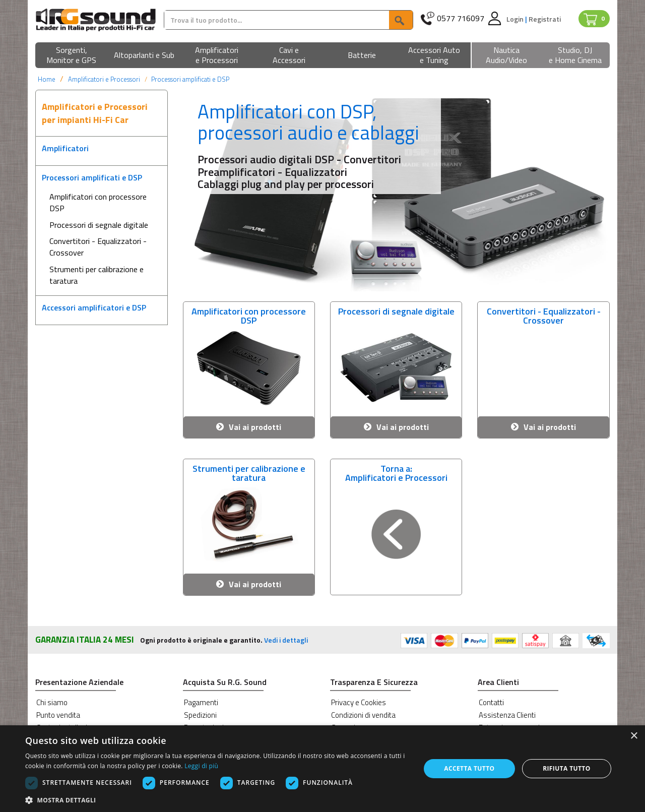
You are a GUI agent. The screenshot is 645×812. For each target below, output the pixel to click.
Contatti (491, 702)
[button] (72, 56)
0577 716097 (461, 18)
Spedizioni (200, 715)
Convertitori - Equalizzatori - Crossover (98, 247)
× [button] (634, 736)
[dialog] (322, 769)
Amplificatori (65, 148)
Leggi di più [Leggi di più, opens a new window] (201, 766)
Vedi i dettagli (286, 640)
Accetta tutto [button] (469, 768)
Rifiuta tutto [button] (567, 768)
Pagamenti (201, 702)
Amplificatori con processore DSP (98, 202)
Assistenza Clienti (507, 715)
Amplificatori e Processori (104, 79)
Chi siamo (52, 702)
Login (516, 19)
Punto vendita (58, 715)
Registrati (545, 19)
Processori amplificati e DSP (190, 79)
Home (47, 79)
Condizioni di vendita (363, 715)
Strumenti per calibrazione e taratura (96, 275)
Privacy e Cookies (359, 702)
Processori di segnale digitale (99, 225)
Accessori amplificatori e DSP (94, 307)
